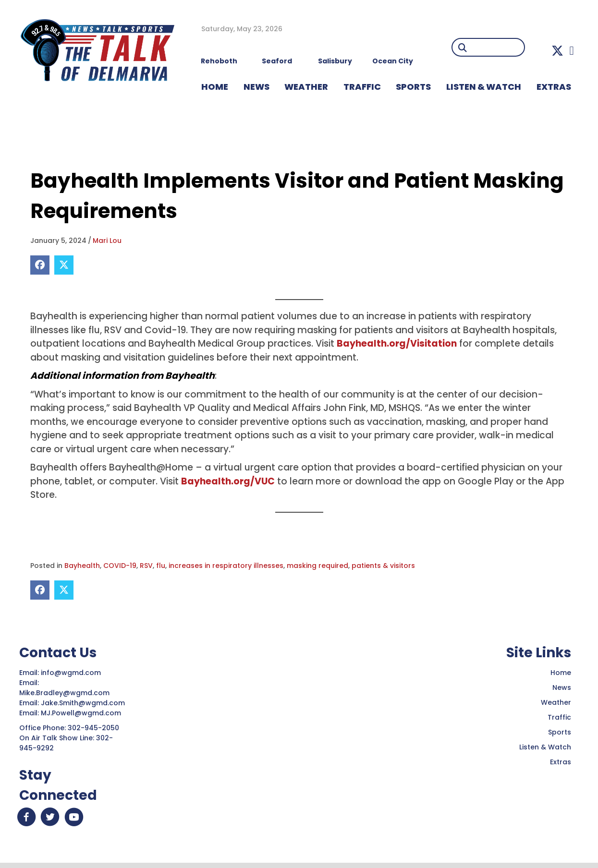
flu (161, 566)
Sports (413, 87)
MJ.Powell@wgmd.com (83, 713)
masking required (317, 566)
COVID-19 (120, 566)
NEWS (256, 87)
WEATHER (306, 87)
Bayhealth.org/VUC (228, 481)
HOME (215, 87)
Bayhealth (82, 566)
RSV (146, 566)
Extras (561, 762)
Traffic (559, 717)
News (562, 687)
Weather (556, 702)
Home (561, 673)
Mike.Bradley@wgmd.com (64, 693)
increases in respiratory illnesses (226, 566)
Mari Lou (107, 241)
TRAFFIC (362, 87)
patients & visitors (383, 566)
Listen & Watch (545, 747)
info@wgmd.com (72, 673)
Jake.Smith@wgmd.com (84, 703)
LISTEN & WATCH (484, 87)
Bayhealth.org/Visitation (397, 344)
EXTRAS (554, 87)
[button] (557, 51)
